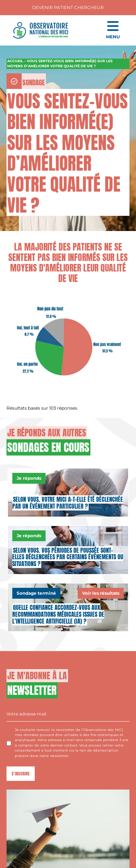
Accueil (15, 61)
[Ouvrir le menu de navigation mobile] (113, 30)
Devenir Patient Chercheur (68, 7)
